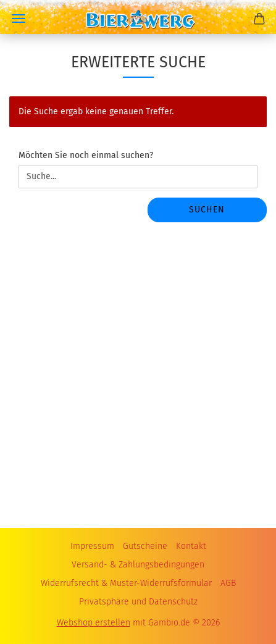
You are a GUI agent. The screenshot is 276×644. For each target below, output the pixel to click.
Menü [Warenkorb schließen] (19, 19)
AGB (228, 583)
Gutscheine (145, 546)
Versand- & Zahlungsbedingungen (138, 565)
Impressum (92, 546)
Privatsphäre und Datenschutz (138, 602)
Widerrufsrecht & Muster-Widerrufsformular (126, 583)
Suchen (207, 210)
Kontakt (191, 546)
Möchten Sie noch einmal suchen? (86, 155)
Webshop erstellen (94, 623)
